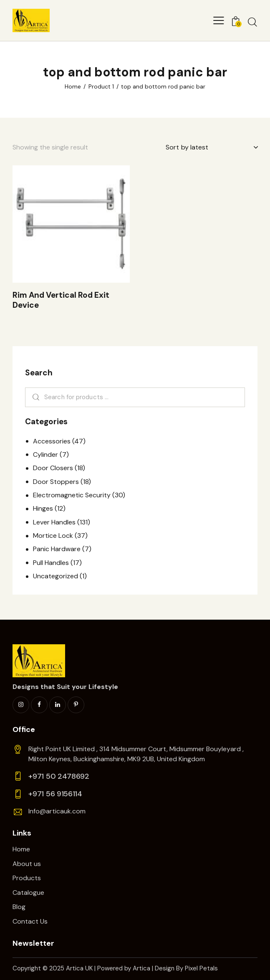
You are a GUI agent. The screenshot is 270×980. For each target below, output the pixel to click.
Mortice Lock (53, 536)
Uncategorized (56, 576)
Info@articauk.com (57, 811)
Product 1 (101, 86)
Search (34, 398)
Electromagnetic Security (72, 495)
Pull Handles (51, 563)
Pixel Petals (201, 968)
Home (73, 86)
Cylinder (45, 455)
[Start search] (252, 22)
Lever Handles (54, 522)
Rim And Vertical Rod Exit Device (61, 300)
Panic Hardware (57, 549)
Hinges (43, 508)
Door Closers (53, 468)
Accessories (52, 441)
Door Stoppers (56, 482)
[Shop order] (212, 147)
